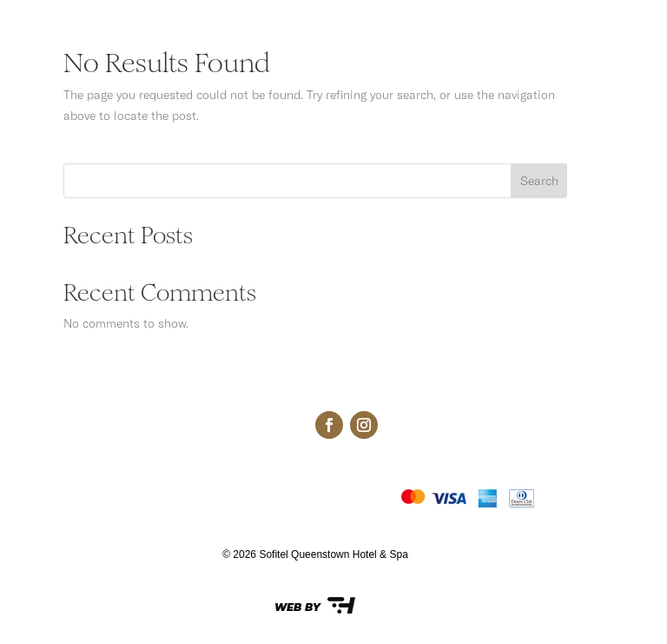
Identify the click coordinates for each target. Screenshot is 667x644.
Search (539, 181)
